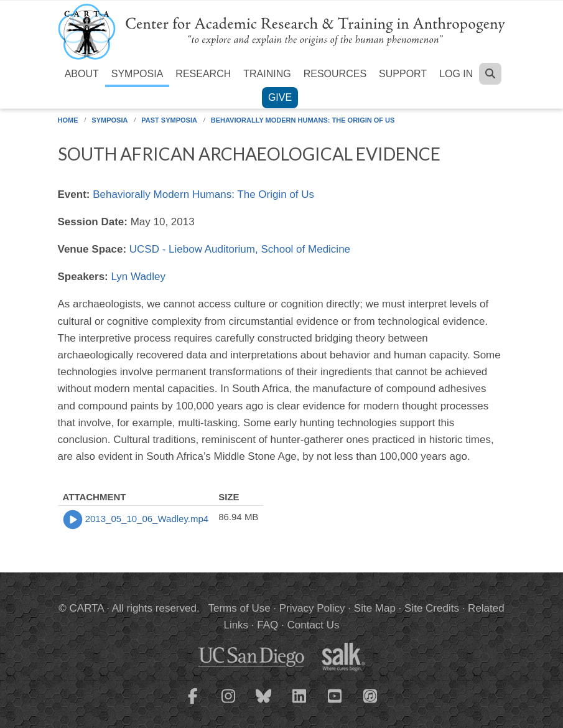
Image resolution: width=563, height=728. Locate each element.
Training (267, 74)
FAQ (268, 625)
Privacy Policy (312, 608)
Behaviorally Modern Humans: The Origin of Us (303, 120)
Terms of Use (240, 608)
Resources (335, 74)
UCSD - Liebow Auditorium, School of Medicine (240, 249)
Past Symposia (169, 120)
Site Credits (432, 608)
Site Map (375, 608)
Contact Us (313, 625)
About (82, 74)
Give (280, 97)
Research (203, 74)
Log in (456, 74)
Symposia (137, 74)
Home (68, 120)
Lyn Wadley (139, 277)
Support (403, 74)
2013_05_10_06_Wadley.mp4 (147, 519)
